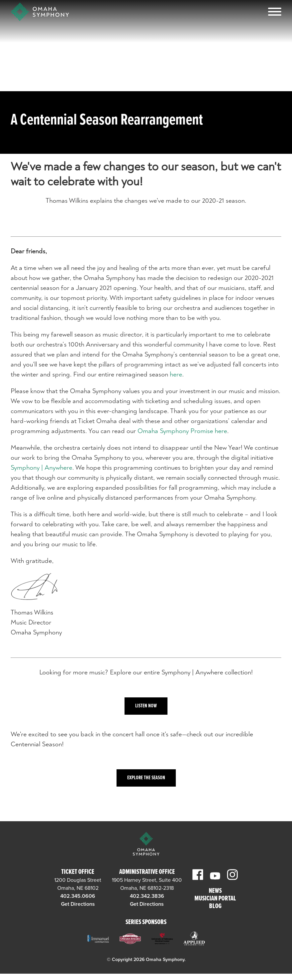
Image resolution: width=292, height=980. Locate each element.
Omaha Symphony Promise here (182, 431)
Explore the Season (146, 778)
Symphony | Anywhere (41, 468)
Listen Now (146, 706)
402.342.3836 (147, 896)
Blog (215, 907)
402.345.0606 (78, 896)
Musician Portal (215, 899)
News (215, 891)
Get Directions (78, 904)
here (176, 374)
